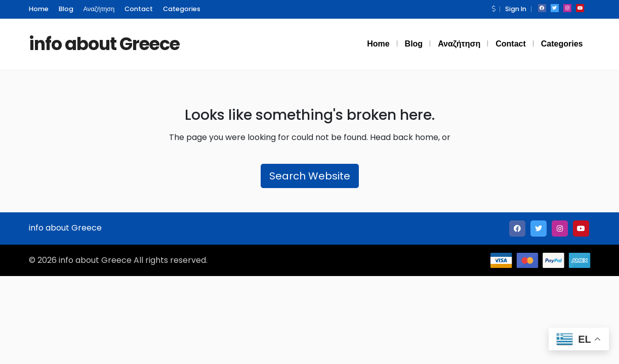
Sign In (516, 9)
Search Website (310, 176)
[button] (493, 9)
